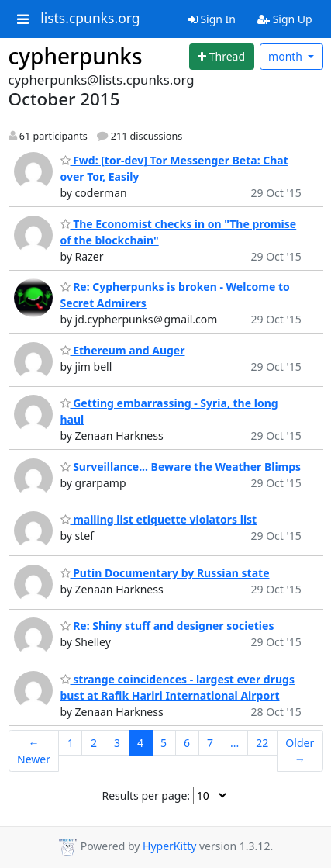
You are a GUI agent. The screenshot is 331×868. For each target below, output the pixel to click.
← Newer (34, 751)
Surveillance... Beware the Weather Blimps (181, 467)
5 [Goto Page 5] (164, 743)
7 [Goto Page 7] (210, 743)
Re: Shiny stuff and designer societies (167, 626)
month (287, 56)
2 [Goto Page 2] (94, 743)
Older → (300, 751)
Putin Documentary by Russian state (165, 573)
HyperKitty (169, 847)
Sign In (212, 19)
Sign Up (285, 19)
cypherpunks (76, 56)
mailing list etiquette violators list (159, 519)
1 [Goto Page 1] (71, 743)
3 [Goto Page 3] (117, 743)
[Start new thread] (222, 57)
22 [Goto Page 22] (262, 743)
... (234, 743)
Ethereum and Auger (123, 350)
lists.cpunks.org (90, 19)
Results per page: (146, 795)
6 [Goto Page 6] (187, 743)
